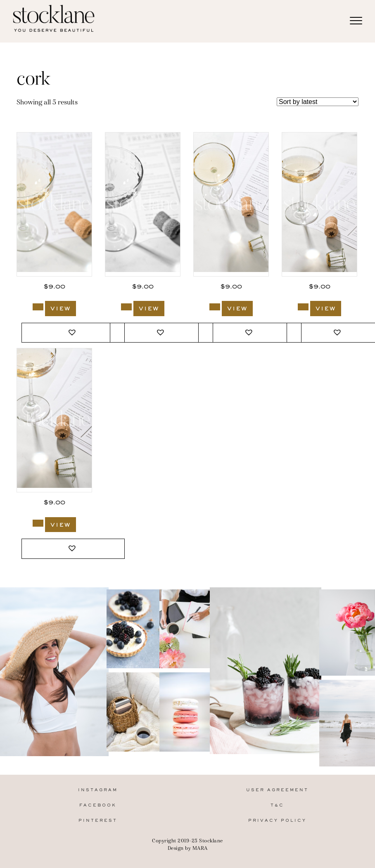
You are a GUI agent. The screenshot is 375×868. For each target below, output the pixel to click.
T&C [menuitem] (277, 805)
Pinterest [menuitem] (98, 821)
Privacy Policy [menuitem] (277, 821)
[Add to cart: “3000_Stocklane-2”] (126, 307)
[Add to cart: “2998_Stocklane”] (303, 307)
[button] (73, 333)
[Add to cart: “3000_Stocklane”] (38, 307)
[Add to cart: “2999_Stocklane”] (215, 307)
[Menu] (356, 21)
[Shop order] (318, 102)
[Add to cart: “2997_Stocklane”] (38, 523)
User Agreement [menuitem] (277, 790)
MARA (200, 848)
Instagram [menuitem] (98, 790)
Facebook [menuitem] (98, 805)
